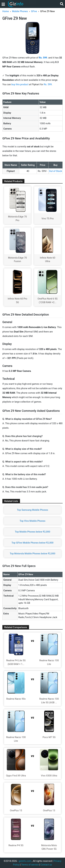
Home (6, 11)
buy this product (20, 84)
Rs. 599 (48, 84)
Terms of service (30, 865)
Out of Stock (55, 171)
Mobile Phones (20, 11)
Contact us (46, 865)
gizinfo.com (25, 861)
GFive (34, 11)
